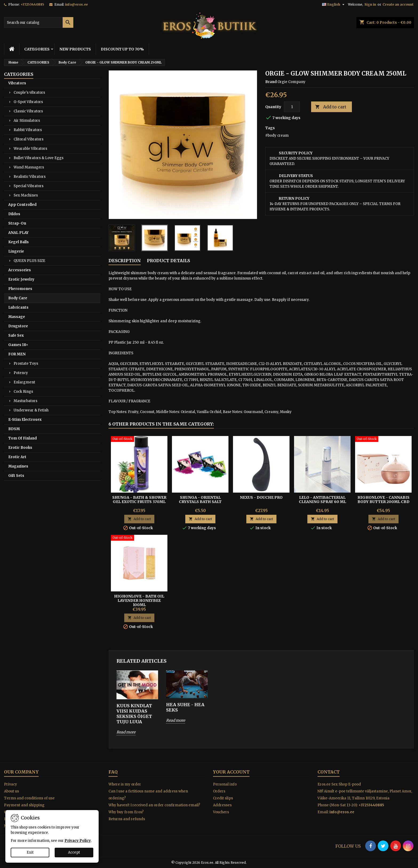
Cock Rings (23, 392)
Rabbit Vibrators (28, 130)
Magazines (18, 466)
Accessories (20, 270)
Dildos (14, 214)
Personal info (225, 784)
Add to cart (331, 107)
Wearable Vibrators (30, 149)
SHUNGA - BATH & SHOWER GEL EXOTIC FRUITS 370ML (139, 500)
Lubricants (18, 307)
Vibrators (17, 83)
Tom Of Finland (23, 438)
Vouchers (221, 812)
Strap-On (17, 223)
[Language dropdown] (334, 5)
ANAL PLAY (18, 233)
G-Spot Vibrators (28, 102)
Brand (271, 82)
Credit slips (223, 798)
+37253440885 (32, 4)
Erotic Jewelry (21, 279)
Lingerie (16, 251)
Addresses (222, 805)
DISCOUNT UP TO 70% (122, 49)
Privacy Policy (78, 841)
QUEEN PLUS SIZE (29, 261)
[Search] (39, 22)
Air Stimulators (27, 121)
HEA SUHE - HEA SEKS (185, 707)
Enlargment (24, 382)
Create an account (398, 4)
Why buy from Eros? (126, 812)
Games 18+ (18, 345)
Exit (30, 852)
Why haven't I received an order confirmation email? (154, 805)
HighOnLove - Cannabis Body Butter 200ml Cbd (383, 500)
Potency (21, 373)
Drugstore (18, 326)
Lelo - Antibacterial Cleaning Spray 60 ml (322, 500)
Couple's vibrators (29, 93)
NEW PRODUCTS (75, 49)
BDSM (14, 429)
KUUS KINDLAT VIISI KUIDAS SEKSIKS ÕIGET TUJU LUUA (134, 714)
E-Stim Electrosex (25, 420)
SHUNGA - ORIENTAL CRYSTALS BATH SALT (200, 500)
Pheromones (20, 289)
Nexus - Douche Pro (261, 497)
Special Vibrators (29, 186)
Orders (219, 791)
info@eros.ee (76, 4)
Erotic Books (20, 448)
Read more (126, 732)
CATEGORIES (37, 49)
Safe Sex (16, 335)
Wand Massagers (29, 167)
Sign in (370, 4)
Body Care (18, 298)
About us (11, 791)
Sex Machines (26, 195)
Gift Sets (16, 476)
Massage (17, 317)
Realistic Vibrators (30, 177)
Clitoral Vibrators (29, 139)
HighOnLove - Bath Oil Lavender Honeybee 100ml (139, 600)
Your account (231, 772)
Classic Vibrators (28, 111)
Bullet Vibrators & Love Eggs (39, 158)
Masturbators (25, 401)
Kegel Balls (19, 242)
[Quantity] (292, 107)
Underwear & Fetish (31, 410)
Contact (329, 772)
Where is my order (125, 784)
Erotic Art (17, 457)
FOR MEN (17, 354)
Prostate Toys (26, 364)
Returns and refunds (127, 819)
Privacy (11, 784)
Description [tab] (125, 261)
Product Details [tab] (168, 261)
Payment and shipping (24, 805)
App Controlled (22, 205)
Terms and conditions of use (29, 798)
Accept (74, 852)
